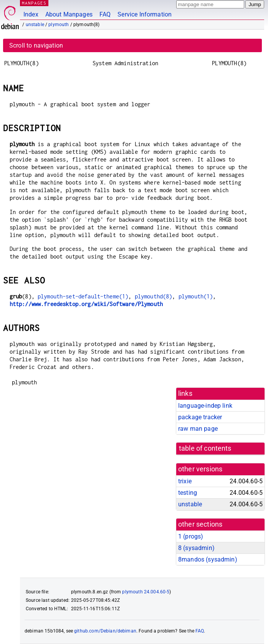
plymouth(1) (196, 296)
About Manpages (69, 14)
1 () (191, 536)
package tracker (200, 417)
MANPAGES (34, 3)
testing (188, 493)
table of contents (205, 448)
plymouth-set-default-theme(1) (83, 296)
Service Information (145, 14)
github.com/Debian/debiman (105, 631)
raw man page (198, 429)
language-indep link (205, 406)
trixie (185, 481)
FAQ (105, 14)
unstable (35, 25)
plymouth (59, 25)
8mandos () (208, 559)
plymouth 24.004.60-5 (146, 592)
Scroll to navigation (36, 45)
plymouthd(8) (154, 296)
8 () (196, 548)
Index (31, 14)
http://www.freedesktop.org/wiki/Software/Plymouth (86, 304)
